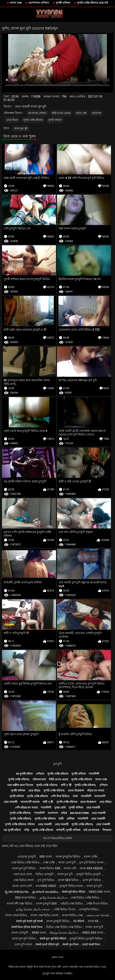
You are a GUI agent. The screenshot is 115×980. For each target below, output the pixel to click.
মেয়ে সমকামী (11, 802)
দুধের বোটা (60, 807)
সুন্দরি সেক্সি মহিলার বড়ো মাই (92, 3)
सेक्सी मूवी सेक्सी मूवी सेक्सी (29, 921)
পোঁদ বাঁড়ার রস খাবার (26, 807)
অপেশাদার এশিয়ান (39, 3)
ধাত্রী (61, 819)
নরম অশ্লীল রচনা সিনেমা (20, 785)
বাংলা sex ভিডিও (68, 880)
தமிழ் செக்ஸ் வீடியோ (53, 898)
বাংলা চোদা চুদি (67, 862)
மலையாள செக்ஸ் (98, 915)
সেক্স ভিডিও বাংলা (24, 880)
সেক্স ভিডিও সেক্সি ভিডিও (25, 862)
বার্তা (75, 796)
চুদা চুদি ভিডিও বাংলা (91, 862)
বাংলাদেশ (97, 113)
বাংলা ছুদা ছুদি (21, 128)
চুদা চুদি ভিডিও (46, 880)
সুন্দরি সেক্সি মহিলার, (19, 779)
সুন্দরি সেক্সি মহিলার (33, 120)
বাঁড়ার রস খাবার (96, 790)
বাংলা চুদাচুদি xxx (46, 904)
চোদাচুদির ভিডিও (89, 909)
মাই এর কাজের (91, 830)
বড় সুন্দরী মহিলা (24, 774)
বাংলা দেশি (70, 868)
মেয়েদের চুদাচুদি (26, 857)
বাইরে (64, 813)
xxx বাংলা (46, 857)
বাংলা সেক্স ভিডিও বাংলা (44, 915)
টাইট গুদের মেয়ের (61, 113)
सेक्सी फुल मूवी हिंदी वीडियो (53, 939)
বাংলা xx (93, 921)
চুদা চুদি (58, 764)
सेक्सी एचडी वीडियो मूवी (47, 944)
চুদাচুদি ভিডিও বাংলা (71, 886)
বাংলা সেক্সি (90, 857)
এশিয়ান (40, 774)
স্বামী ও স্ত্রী (66, 785)
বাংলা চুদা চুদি (65, 874)
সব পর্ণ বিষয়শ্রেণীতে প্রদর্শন (58, 838)
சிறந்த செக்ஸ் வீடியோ (64, 933)
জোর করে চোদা (23, 874)
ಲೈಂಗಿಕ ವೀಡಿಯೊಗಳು (17, 892)
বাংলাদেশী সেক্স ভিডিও (20, 904)
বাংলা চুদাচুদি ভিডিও (58, 921)
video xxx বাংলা (99, 892)
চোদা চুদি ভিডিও (92, 880)
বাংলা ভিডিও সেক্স (72, 915)
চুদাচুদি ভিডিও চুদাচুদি (89, 874)
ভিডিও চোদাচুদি (45, 874)
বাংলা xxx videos (91, 868)
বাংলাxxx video (46, 886)
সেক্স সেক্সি (49, 862)
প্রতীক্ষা (71, 819)
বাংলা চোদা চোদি (22, 886)
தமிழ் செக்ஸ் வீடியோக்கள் (33, 909)
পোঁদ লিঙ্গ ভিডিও (60, 796)
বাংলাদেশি (100, 796)
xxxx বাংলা (39, 933)
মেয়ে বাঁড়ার (12, 120)
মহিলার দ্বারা (39, 779)
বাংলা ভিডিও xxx (50, 868)
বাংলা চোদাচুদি (20, 933)
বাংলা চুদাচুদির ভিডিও (68, 857)
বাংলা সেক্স (16, 3)
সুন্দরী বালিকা (63, 3)
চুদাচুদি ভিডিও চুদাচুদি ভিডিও (86, 939)
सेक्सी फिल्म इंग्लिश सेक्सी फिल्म (27, 927)
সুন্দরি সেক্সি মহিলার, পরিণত (20, 824)
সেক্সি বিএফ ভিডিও (97, 904)
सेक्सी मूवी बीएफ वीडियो (73, 892)
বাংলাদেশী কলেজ (30, 802)
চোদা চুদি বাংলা (23, 944)
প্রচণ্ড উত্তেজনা (76, 790)
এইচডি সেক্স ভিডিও (72, 904)
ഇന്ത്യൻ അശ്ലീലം (45, 892)
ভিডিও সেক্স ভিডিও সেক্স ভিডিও (64, 927)
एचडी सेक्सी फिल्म (91, 944)
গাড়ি (26, 830)
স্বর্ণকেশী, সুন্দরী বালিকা (68, 830)
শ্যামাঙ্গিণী (94, 774)
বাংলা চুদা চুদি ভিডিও (24, 868)
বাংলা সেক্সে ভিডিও (16, 915)
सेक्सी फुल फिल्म (71, 944)
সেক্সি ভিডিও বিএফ (64, 909)
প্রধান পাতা (58, 957)
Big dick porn (79, 813)
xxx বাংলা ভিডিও (26, 898)
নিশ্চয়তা (107, 830)
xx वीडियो (79, 921)
